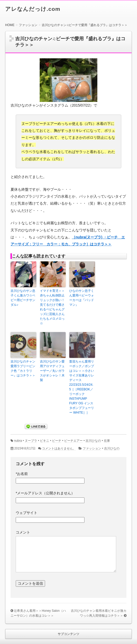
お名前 (22, 474)
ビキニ (45, 441)
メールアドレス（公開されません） (45, 493)
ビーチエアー (73, 441)
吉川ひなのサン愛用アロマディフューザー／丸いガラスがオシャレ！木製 (52, 371)
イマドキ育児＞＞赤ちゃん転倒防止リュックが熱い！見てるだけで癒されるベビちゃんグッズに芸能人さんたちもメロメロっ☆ (52, 307)
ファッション (92, 448)
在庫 (107, 441)
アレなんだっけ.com (33, 9)
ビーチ (57, 441)
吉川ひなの (93, 441)
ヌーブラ (31, 441)
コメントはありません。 (59, 448)
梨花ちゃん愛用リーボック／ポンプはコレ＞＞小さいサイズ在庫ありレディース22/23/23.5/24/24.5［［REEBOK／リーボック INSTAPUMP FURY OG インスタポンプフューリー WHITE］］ (82, 387)
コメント (23, 532)
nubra (18, 441)
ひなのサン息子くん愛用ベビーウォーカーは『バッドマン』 (82, 298)
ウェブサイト (27, 513)
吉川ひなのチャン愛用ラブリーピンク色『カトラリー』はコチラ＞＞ (23, 368)
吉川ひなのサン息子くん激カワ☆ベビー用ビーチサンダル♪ (23, 298)
